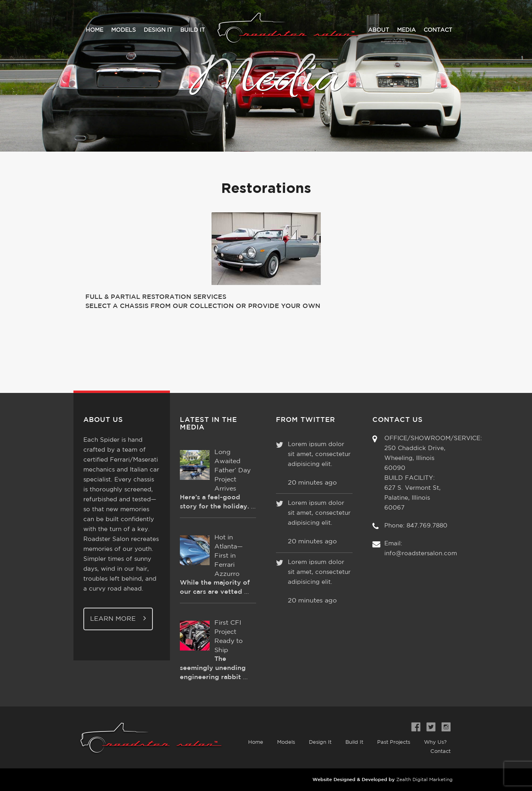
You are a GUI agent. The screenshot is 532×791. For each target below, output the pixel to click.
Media (406, 30)
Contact (438, 30)
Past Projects (394, 742)
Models (123, 30)
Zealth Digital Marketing (424, 780)
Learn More (118, 618)
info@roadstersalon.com (421, 553)
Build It (193, 30)
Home (94, 30)
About (379, 30)
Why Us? (435, 742)
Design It (158, 30)
